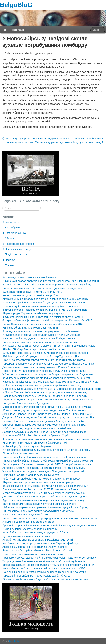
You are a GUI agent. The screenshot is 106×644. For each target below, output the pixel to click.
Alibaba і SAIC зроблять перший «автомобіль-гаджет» (35, 349)
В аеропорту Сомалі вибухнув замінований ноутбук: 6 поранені (40, 306)
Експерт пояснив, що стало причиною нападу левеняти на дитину (42, 288)
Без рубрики (12, 228)
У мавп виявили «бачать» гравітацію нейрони (30, 529)
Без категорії (13, 222)
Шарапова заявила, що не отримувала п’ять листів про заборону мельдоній (48, 565)
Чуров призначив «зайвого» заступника (26, 536)
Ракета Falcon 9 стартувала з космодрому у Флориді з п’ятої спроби (43, 421)
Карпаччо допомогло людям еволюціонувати (29, 277)
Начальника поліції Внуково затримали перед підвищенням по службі (44, 572)
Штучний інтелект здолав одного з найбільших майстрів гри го (40, 482)
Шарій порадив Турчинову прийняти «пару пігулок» (33, 313)
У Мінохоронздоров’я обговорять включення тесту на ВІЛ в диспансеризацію (49, 346)
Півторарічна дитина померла (20, 453)
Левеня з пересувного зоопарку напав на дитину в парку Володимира (44, 432)
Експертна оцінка (15, 233)
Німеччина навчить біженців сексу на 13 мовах (31, 475)
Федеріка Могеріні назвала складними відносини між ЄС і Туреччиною (45, 310)
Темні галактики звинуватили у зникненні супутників (34, 554)
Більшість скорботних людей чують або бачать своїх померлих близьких (46, 579)
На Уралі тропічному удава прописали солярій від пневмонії (39, 338)
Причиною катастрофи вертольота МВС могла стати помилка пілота (44, 360)
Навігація (18, 30)
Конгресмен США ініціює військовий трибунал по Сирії (35, 436)
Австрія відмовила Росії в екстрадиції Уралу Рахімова (35, 547)
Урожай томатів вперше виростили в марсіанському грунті (38, 540)
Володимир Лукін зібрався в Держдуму (26, 403)
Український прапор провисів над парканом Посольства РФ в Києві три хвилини (51, 281)
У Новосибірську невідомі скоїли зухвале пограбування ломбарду (42, 385)
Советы (9, 265)
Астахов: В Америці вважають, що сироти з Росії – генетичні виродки (44, 468)
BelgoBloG (16, 5)
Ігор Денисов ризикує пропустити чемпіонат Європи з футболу (40, 543)
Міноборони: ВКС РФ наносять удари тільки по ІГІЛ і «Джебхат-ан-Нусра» (47, 407)
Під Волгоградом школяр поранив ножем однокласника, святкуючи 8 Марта (48, 400)
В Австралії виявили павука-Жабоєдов (26, 515)
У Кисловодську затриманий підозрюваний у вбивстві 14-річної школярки (46, 450)
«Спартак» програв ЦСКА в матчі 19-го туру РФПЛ (33, 292)
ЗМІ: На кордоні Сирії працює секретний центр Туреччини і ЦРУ (41, 356)
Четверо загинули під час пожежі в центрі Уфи (30, 295)
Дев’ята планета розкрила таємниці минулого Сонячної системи (41, 367)
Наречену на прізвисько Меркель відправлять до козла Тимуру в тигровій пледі (55, 142)
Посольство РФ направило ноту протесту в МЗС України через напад (44, 371)
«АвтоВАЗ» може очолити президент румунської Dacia (35, 533)
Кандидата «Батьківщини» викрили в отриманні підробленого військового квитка (51, 439)
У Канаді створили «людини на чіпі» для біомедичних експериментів (44, 471)
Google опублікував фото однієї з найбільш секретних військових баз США (47, 321)
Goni (20, 53)
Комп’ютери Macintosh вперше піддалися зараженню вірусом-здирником (46, 378)
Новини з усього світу (18, 249)
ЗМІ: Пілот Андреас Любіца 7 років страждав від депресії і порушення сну (47, 414)
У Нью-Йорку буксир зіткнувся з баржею (26, 446)
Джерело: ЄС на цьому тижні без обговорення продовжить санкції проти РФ (48, 418)
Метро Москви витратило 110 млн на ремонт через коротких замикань (45, 493)
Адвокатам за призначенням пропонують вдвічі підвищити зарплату (43, 500)
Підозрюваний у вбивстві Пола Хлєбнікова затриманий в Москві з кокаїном (48, 461)
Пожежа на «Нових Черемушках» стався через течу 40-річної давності (45, 457)
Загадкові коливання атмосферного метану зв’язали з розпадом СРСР (45, 486)
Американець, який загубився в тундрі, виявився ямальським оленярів (45, 299)
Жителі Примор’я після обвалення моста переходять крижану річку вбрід (46, 285)
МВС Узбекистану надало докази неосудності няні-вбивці (37, 428)
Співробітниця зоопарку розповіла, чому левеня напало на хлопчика (44, 425)
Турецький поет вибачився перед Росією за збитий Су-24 (37, 576)
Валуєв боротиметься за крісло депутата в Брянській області (39, 504)
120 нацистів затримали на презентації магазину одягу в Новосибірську (46, 507)
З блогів (10, 238)
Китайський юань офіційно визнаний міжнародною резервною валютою (46, 353)
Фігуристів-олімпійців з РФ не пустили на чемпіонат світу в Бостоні (43, 317)
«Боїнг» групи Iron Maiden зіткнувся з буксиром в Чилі (35, 443)
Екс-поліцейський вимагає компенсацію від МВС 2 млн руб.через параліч (47, 464)
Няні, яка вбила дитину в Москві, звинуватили (30, 328)
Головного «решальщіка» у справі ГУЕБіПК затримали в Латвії (40, 489)
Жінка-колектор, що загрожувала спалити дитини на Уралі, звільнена (44, 410)
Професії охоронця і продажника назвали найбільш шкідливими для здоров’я (49, 525)
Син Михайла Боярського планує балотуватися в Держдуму (38, 511)
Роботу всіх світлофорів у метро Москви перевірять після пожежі (42, 479)
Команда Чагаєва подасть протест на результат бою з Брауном (40, 331)
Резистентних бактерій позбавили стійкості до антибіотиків (38, 550)
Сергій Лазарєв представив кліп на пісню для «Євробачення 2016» (43, 324)
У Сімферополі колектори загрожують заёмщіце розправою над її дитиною (47, 374)
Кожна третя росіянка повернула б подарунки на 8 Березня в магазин (44, 303)
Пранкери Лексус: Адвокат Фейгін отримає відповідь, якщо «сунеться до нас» (49, 558)
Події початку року (42, 53)
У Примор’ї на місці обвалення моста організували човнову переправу (45, 392)
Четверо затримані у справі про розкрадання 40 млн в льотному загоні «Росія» (50, 518)
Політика (10, 260)
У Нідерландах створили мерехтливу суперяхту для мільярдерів (41, 335)
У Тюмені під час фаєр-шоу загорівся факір (28, 522)
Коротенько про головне (19, 244)
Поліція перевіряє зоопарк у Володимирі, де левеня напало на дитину (45, 396)
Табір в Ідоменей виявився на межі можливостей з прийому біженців (44, 561)
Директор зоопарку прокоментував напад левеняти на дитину (40, 342)
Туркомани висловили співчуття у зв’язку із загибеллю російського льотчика (48, 364)
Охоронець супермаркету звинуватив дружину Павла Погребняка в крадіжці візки (53, 139)
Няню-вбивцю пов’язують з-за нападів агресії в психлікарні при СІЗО (44, 568)
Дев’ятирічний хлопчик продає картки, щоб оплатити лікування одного (45, 497)
